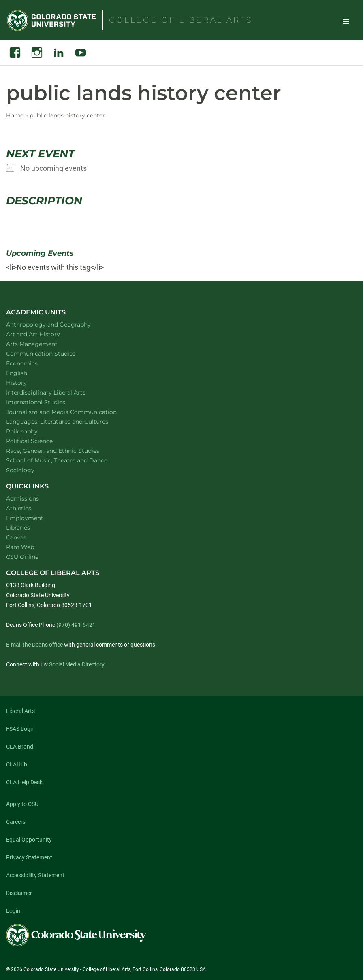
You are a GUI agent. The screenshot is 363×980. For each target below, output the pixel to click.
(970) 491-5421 (76, 625)
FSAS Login (20, 729)
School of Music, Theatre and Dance (67, 460)
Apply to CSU (22, 804)
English (27, 373)
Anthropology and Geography (59, 324)
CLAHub (17, 764)
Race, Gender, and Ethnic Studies (63, 451)
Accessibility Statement (35, 875)
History (27, 383)
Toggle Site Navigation (346, 21)
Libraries (18, 528)
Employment (25, 518)
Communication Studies (51, 353)
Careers (16, 822)
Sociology (31, 470)
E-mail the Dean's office (34, 645)
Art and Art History (44, 334)
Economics (32, 363)
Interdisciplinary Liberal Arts (57, 392)
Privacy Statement (29, 857)
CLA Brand (20, 747)
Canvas (16, 537)
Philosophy (32, 431)
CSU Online (22, 557)
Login (13, 911)
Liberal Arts (20, 711)
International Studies (46, 402)
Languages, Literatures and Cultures (68, 421)
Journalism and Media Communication (72, 412)
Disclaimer (19, 893)
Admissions (22, 498)
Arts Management (43, 344)
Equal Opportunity (29, 840)
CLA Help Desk (24, 782)
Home (15, 115)
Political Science (40, 441)
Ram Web (20, 547)
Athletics (19, 508)
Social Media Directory (77, 664)
